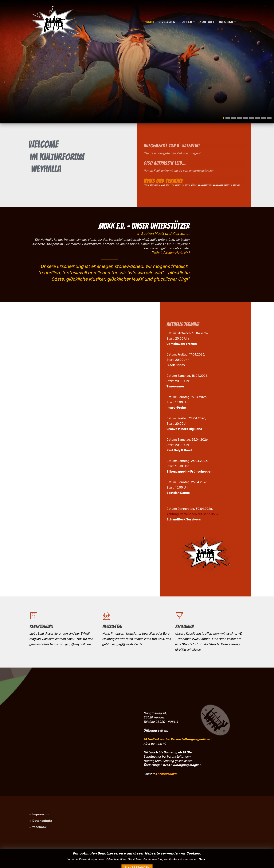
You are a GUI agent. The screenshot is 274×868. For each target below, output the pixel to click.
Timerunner (175, 386)
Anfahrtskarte (166, 774)
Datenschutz (42, 821)
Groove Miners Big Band (184, 429)
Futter (187, 22)
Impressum (41, 814)
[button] (224, 118)
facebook (39, 827)
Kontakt (207, 22)
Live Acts (167, 22)
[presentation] (6, 82)
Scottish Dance (178, 493)
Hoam (149, 22)
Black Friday (176, 365)
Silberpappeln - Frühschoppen (189, 472)
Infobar (228, 22)
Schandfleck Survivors (184, 519)
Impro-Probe (176, 408)
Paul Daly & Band (179, 450)
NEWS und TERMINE (163, 188)
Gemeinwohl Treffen (182, 344)
